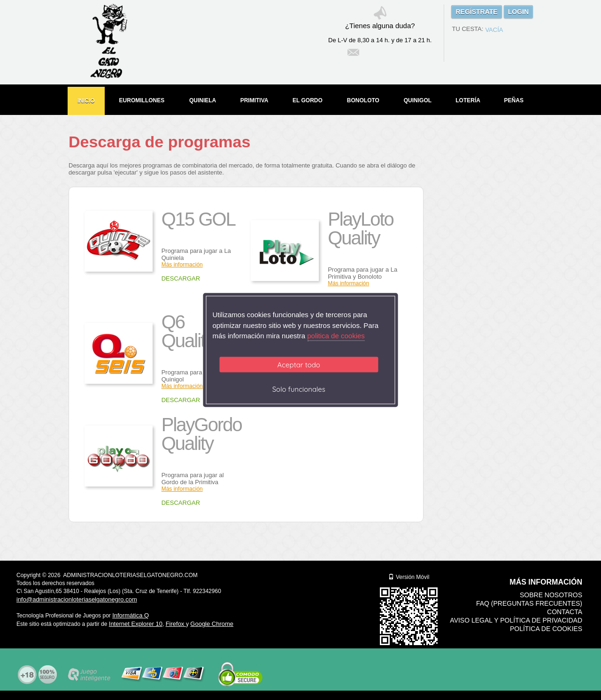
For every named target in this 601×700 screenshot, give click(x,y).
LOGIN (518, 12)
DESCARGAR (181, 278)
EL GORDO (308, 100)
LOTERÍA (468, 100)
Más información (182, 386)
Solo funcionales (299, 389)
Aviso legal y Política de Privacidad (516, 620)
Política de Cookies (546, 629)
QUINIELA (203, 100)
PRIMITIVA (254, 100)
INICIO (86, 101)
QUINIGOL (418, 100)
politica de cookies (336, 336)
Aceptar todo (299, 364)
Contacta (565, 612)
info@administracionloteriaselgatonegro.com (77, 599)
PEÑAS (514, 100)
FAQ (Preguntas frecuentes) (529, 603)
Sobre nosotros (551, 595)
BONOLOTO (363, 100)
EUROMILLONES (142, 100)
